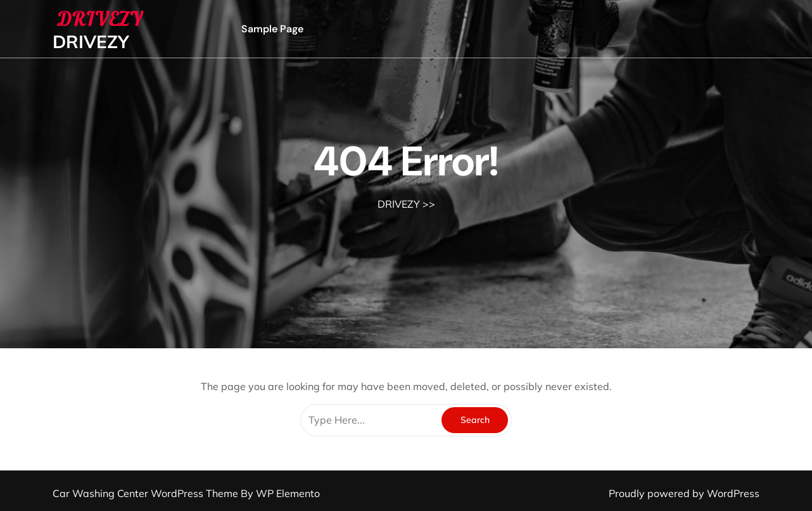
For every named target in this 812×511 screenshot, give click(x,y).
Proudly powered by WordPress (684, 493)
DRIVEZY (91, 41)
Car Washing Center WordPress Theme (147, 493)
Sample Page (272, 29)
